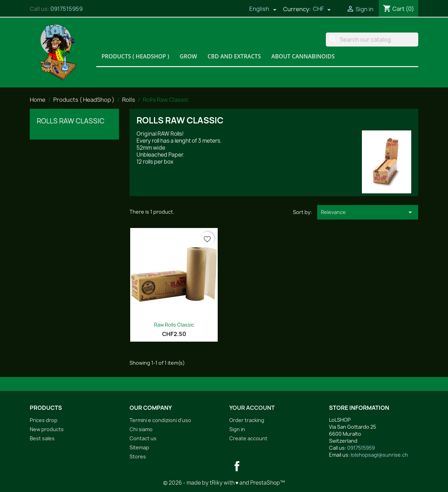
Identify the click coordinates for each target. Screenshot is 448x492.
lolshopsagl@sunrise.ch (379, 455)
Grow (188, 56)
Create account (248, 438)
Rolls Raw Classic (71, 121)
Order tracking (247, 420)
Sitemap (139, 447)
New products (47, 429)
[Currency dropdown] (322, 9)
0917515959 (66, 9)
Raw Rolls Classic (174, 325)
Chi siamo (141, 429)
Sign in (237, 429)
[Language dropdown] (263, 9)
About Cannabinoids (303, 56)
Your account (252, 408)
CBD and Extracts (234, 56)
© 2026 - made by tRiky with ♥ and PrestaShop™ (224, 483)
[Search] (372, 40)
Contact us (143, 438)
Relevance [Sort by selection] (368, 212)
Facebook (237, 466)
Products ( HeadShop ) (135, 56)
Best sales (42, 438)
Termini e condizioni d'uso (160, 420)
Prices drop (44, 420)
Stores (138, 457)
